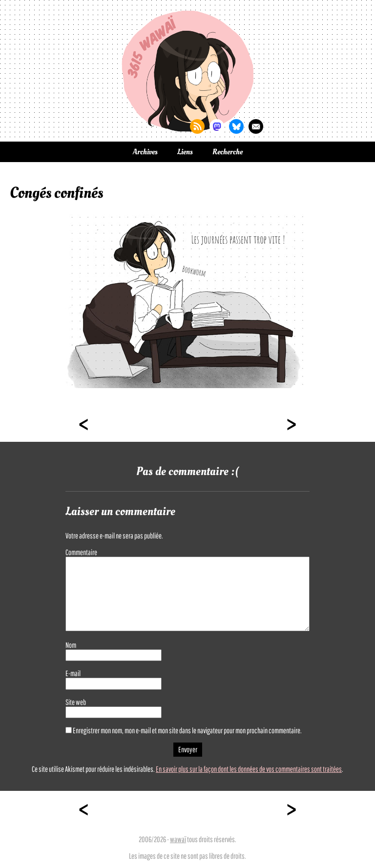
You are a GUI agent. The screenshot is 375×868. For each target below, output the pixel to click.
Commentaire (81, 552)
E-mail (73, 673)
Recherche (228, 152)
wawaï (178, 839)
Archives (145, 152)
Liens (185, 152)
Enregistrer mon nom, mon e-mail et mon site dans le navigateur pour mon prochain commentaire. (187, 730)
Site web (76, 702)
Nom (71, 645)
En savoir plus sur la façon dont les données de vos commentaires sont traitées (249, 769)
